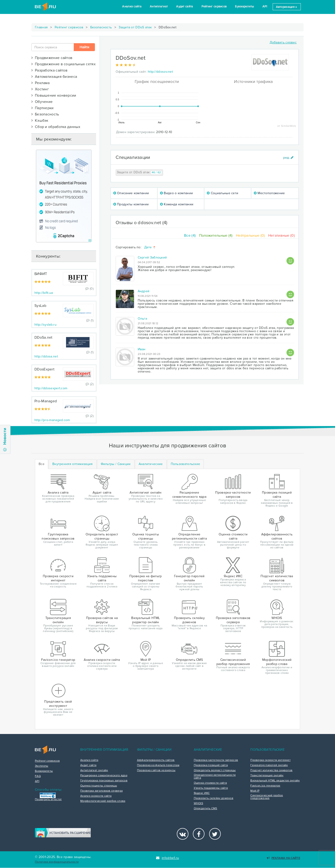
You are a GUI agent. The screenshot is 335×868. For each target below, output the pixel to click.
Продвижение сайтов (52, 58)
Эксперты (42, 766)
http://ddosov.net (160, 72)
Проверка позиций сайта (211, 765)
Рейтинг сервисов (214, 7)
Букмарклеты (244, 7)
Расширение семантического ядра (104, 776)
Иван (142, 349)
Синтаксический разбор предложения (267, 797)
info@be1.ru (168, 858)
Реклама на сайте (283, 858)
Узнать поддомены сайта (211, 788)
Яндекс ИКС (202, 793)
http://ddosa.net (46, 356)
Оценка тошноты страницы (99, 786)
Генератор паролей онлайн (269, 765)
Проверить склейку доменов (214, 798)
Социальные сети (223, 193)
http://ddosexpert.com (51, 388)
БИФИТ (41, 274)
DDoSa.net (44, 337)
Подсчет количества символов (271, 770)
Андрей (144, 291)
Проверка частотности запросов (216, 760)
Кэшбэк (40, 121)
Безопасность (101, 27)
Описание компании (131, 193)
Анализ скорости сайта (96, 796)
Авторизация (287, 7)
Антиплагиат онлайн (94, 770)
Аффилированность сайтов (156, 760)
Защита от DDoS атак (135, 27)
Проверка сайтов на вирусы (156, 770)
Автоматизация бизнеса (54, 77)
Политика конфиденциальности (57, 862)
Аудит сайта (184, 7)
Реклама (40, 83)
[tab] (73, 464)
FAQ (38, 776)
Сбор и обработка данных (56, 127)
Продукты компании (131, 204)
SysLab (40, 306)
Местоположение (269, 193)
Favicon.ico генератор (265, 786)
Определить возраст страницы (215, 770)
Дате (150, 247)
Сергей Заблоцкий (152, 257)
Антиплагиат (159, 7)
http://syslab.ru (45, 325)
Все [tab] (42, 464)
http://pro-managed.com (52, 420)
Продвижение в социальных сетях (64, 64)
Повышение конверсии (54, 95)
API (265, 7)
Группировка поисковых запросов (104, 781)
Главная (41, 27)
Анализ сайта (132, 7)
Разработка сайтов (49, 70)
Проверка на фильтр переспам (158, 765)
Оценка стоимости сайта (210, 783)
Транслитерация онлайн (267, 776)
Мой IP (255, 791)
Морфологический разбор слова (103, 801)
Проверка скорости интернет (270, 760)
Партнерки (43, 108)
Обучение (42, 102)
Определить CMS (206, 809)
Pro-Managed (46, 401)
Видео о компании (176, 193)
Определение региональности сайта (215, 776)
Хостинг (40, 89)
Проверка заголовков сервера (101, 791)
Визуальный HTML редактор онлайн (275, 781)
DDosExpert (44, 369)
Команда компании (177, 204)
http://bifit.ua (44, 293)
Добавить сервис (283, 42)
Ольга (142, 319)
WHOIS (199, 803)
